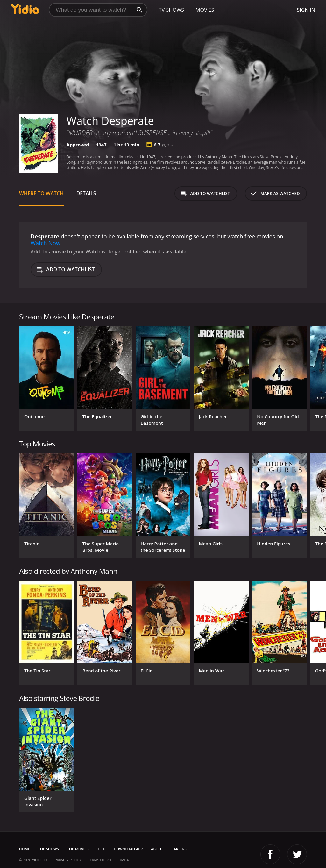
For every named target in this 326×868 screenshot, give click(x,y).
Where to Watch (41, 193)
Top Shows (49, 849)
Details (86, 193)
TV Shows (171, 10)
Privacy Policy (68, 860)
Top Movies (78, 849)
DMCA (124, 860)
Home (25, 849)
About (157, 849)
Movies (205, 10)
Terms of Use (100, 860)
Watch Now (46, 243)
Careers (179, 849)
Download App (128, 849)
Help (101, 849)
